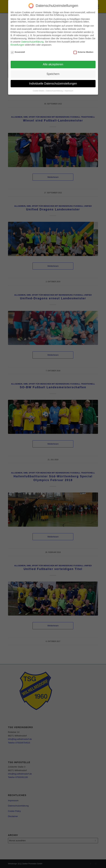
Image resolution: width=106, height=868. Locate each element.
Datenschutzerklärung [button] (55, 91)
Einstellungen (17, 45)
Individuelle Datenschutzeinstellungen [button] (53, 84)
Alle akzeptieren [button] (53, 64)
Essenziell (18, 52)
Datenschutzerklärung (33, 42)
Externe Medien (83, 52)
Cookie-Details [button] (39, 91)
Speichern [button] (53, 74)
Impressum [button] (69, 91)
